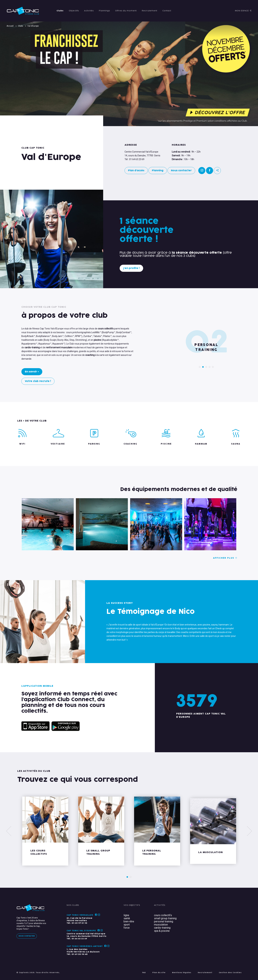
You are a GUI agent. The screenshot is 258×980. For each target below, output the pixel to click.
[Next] (249, 831)
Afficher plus (225, 558)
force (127, 928)
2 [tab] (203, 367)
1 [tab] (200, 367)
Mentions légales (182, 973)
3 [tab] (206, 367)
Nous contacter (181, 171)
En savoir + (32, 372)
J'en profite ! (131, 268)
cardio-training (162, 928)
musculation (161, 925)
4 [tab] (210, 367)
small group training (165, 918)
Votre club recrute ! (38, 381)
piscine (97, 340)
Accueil (10, 26)
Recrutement (205, 973)
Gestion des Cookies (230, 973)
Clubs (20, 26)
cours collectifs (163, 915)
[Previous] (9, 831)
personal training (164, 921)
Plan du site (159, 973)
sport (127, 925)
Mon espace (243, 11)
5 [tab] (213, 367)
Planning (158, 171)
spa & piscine (162, 931)
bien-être (129, 921)
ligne (126, 915)
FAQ (144, 973)
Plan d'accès (136, 171)
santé (127, 918)
